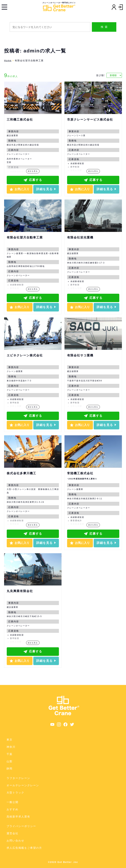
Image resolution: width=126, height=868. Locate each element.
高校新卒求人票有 (18, 817)
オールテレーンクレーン (23, 785)
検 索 (104, 27)
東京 (10, 740)
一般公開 (12, 802)
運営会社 (12, 833)
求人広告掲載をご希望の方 (24, 848)
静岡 (10, 769)
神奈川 (11, 747)
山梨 (10, 761)
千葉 (10, 754)
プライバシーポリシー (21, 826)
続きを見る (33, 171)
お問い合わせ (15, 841)
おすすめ (12, 809)
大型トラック (15, 793)
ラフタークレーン (18, 778)
